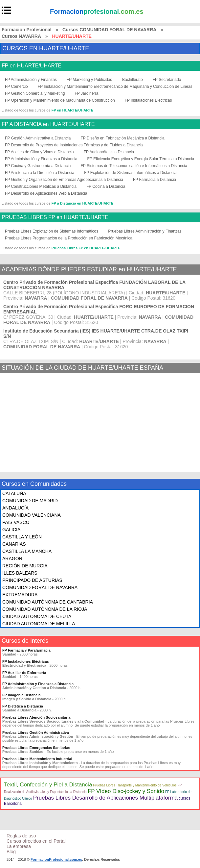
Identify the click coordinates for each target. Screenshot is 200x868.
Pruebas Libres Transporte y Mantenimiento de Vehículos (135, 785)
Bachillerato (133, 80)
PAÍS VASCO (16, 522)
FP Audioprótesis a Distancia (109, 152)
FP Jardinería (87, 93)
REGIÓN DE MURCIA (25, 566)
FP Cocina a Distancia (106, 186)
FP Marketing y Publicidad (89, 80)
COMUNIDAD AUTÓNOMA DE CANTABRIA (48, 602)
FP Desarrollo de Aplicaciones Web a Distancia (46, 193)
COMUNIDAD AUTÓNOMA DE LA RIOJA (45, 609)
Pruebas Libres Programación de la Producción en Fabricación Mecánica (69, 238)
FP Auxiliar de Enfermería (24, 673)
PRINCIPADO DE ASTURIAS (32, 580)
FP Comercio (16, 87)
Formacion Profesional (27, 30)
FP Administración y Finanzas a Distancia (41, 159)
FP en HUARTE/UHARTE (32, 66)
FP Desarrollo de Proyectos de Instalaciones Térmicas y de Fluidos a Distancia (74, 145)
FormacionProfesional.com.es (56, 859)
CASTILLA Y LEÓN (22, 537)
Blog (11, 852)
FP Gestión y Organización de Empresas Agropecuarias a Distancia (64, 180)
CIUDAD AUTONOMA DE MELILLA (39, 624)
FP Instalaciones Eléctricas (148, 100)
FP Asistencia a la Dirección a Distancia (40, 173)
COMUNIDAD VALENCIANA (32, 515)
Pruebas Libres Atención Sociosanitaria (36, 717)
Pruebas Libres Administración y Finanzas (145, 231)
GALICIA (11, 530)
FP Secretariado (167, 80)
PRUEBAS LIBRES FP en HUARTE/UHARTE (55, 217)
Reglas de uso (21, 836)
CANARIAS (14, 544)
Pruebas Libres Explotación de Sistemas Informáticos (52, 231)
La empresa (19, 846)
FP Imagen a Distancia (22, 695)
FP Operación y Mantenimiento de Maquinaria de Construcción (60, 100)
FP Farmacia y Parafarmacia (26, 650)
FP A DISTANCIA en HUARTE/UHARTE (48, 124)
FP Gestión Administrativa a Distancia (38, 138)
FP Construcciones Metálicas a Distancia (41, 186)
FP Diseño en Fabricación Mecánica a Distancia (123, 138)
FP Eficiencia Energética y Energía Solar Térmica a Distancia (141, 159)
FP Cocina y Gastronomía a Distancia (38, 166)
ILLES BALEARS (20, 573)
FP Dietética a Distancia (23, 706)
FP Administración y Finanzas (31, 80)
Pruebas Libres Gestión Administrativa (36, 732)
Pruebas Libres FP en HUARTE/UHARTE (86, 248)
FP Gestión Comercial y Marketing (35, 93)
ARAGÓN (12, 558)
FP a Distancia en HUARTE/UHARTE (83, 203)
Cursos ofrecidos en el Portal (36, 841)
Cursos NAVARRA (21, 36)
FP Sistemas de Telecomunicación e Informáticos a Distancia (134, 166)
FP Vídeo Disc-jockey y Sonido (126, 791)
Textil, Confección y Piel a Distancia (48, 785)
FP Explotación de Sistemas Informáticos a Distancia (130, 173)
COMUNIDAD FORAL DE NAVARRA (40, 587)
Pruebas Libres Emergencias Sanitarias (36, 748)
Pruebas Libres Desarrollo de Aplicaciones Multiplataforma (105, 798)
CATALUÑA (14, 493)
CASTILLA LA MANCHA (27, 551)
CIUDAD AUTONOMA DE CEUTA (37, 616)
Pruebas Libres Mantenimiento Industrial (37, 759)
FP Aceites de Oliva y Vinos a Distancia (39, 152)
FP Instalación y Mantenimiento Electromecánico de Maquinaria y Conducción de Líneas (115, 87)
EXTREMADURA (20, 595)
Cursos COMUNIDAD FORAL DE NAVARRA (109, 30)
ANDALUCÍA (15, 508)
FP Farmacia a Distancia (155, 180)
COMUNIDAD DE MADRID (30, 501)
